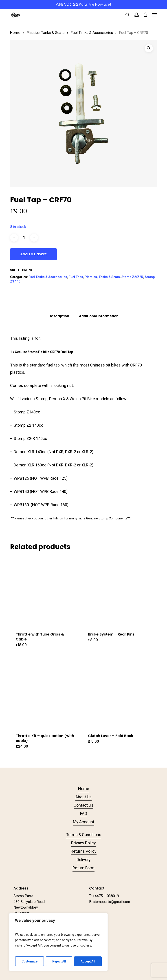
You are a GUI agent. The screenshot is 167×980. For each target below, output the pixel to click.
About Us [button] (83, 797)
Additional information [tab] (99, 316)
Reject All (59, 961)
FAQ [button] (84, 813)
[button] (154, 15)
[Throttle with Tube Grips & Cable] (45, 591)
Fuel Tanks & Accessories (92, 33)
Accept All (88, 961)
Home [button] (84, 789)
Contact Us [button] (83, 805)
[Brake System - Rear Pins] (118, 591)
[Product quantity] (24, 238)
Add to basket (33, 254)
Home (15, 33)
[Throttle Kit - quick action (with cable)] (45, 692)
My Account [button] (84, 822)
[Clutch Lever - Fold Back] (118, 692)
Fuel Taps (76, 277)
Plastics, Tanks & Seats (45, 33)
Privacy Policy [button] (83, 843)
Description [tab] (59, 316)
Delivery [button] (84, 860)
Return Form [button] (83, 868)
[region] (58, 942)
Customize (30, 961)
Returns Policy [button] (84, 851)
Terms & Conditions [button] (84, 835)
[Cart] (145, 15)
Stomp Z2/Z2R (132, 277)
